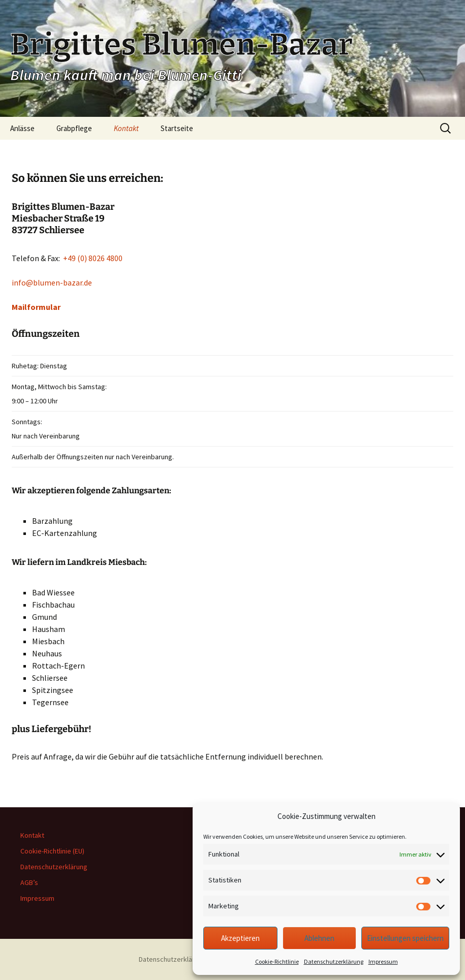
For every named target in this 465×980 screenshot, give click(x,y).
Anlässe (22, 128)
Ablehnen (319, 938)
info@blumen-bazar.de (52, 282)
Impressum (383, 961)
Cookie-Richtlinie (277, 961)
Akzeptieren (240, 938)
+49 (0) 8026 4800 (93, 258)
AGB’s (29, 882)
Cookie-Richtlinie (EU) (52, 851)
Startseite (177, 128)
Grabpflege (74, 128)
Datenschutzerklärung (334, 961)
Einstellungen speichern (405, 938)
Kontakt (126, 128)
